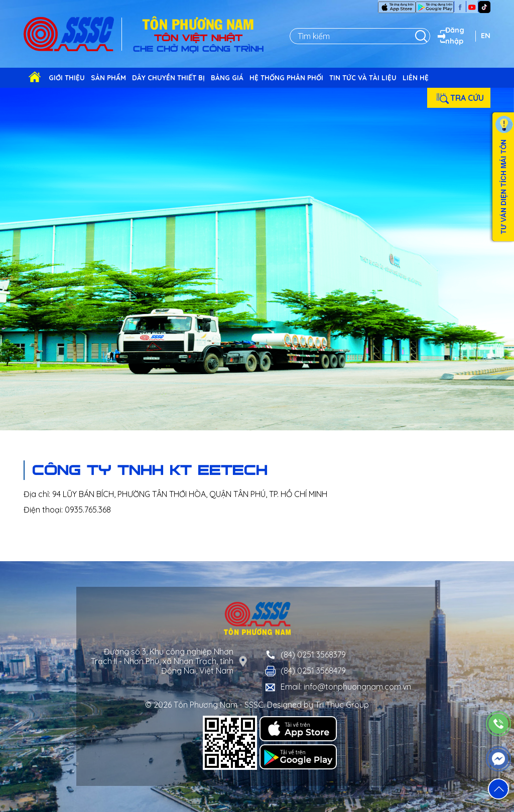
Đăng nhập (450, 36)
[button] (498, 789)
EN (486, 36)
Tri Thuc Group (342, 705)
